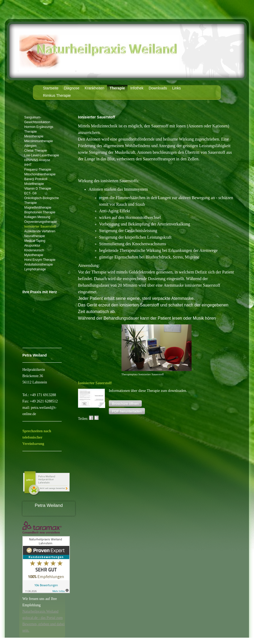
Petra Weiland (49, 505)
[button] (125, 403)
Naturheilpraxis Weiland (40, 611)
